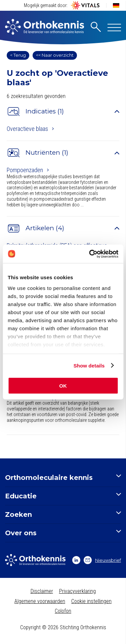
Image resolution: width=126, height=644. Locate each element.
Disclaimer (42, 591)
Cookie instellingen (91, 601)
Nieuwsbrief (102, 560)
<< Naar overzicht (55, 55)
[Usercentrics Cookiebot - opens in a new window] (90, 254)
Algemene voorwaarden (40, 601)
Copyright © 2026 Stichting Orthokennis (63, 627)
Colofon (63, 611)
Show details (89, 365)
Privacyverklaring (77, 591)
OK (63, 386)
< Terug (18, 55)
